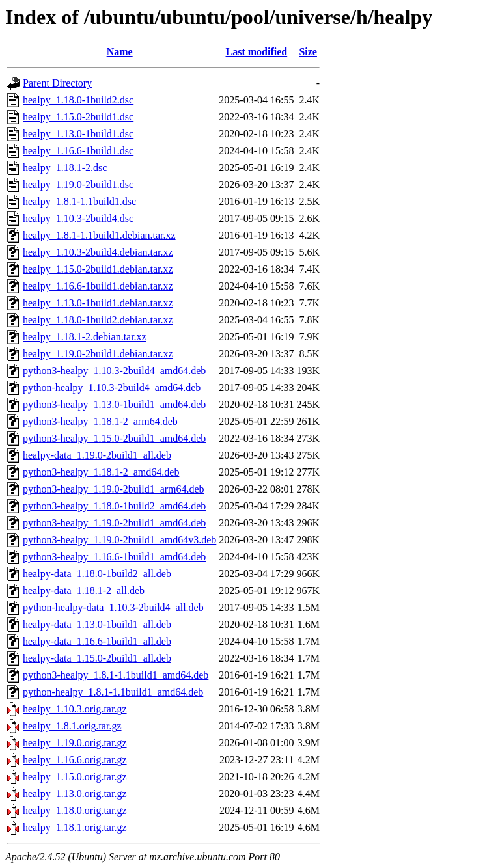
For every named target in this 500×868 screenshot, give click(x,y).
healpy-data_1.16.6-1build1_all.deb (97, 641)
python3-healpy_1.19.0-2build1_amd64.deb (114, 523)
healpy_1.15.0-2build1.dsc (78, 117)
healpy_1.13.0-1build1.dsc (78, 134)
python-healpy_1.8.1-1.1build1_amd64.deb (113, 692)
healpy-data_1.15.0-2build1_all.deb (97, 658)
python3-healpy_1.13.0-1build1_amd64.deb (114, 404)
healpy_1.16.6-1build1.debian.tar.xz (98, 286)
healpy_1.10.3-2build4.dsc (78, 218)
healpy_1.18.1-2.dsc (65, 168)
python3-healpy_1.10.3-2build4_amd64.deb (114, 371)
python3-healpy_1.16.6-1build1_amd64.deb (114, 557)
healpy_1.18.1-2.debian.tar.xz (85, 337)
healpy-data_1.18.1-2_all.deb (84, 590)
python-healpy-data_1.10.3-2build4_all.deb (113, 607)
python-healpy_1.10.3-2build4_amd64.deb (112, 387)
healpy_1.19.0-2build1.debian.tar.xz (98, 354)
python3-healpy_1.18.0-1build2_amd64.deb (114, 506)
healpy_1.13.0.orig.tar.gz (75, 793)
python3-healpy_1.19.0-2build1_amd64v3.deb (119, 540)
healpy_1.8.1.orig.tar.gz (72, 726)
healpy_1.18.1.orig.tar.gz (75, 827)
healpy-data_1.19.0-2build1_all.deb (97, 455)
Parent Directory (57, 83)
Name (120, 52)
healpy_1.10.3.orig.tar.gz (75, 709)
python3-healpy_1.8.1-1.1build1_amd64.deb (116, 675)
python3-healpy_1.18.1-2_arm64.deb (100, 421)
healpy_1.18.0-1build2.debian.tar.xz (98, 320)
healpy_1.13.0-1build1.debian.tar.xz (98, 303)
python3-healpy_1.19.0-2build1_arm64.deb (114, 489)
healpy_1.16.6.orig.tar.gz (75, 760)
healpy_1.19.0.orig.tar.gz (75, 743)
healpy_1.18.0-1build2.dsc (78, 100)
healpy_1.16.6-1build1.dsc (78, 151)
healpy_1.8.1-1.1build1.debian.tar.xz (99, 235)
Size (308, 52)
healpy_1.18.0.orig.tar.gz (75, 810)
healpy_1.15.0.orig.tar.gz (75, 777)
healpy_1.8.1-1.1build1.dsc (79, 201)
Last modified (257, 52)
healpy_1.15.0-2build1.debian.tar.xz (98, 269)
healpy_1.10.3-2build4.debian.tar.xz (98, 252)
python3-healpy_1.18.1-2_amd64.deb (101, 472)
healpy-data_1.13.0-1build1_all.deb (97, 624)
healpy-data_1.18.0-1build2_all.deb (97, 574)
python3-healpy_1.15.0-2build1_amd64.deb (114, 438)
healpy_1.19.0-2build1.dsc (78, 184)
